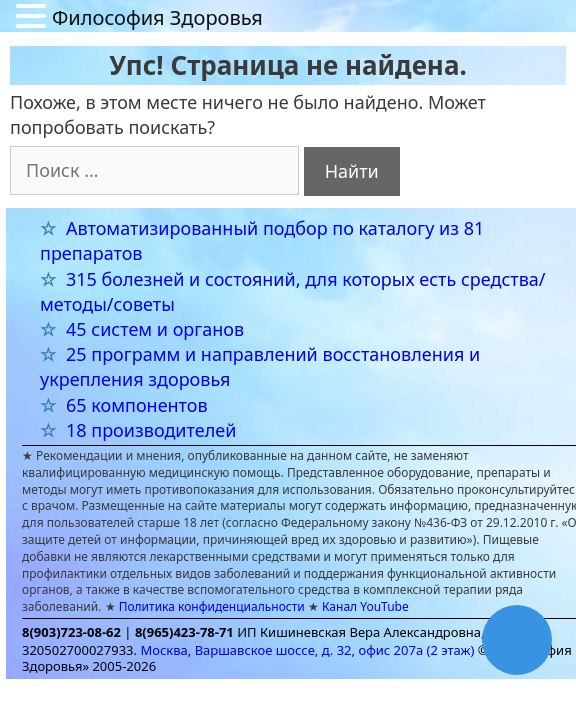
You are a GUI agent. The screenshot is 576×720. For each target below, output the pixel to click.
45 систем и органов (155, 329)
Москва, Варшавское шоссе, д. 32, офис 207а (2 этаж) (307, 650)
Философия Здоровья (157, 17)
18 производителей (151, 430)
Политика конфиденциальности (212, 606)
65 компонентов (137, 405)
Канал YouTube (365, 606)
